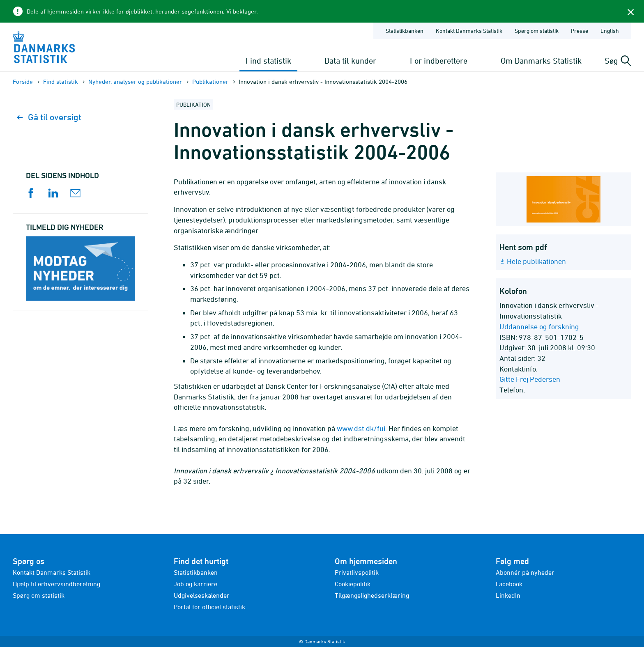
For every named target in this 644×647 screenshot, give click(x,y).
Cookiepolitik (353, 584)
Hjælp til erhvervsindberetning (56, 584)
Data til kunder (350, 61)
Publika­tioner (210, 81)
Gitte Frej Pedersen (530, 379)
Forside (23, 81)
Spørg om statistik (39, 595)
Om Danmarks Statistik (541, 61)
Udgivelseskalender (202, 595)
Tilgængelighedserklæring (372, 595)
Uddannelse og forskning (539, 327)
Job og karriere (195, 584)
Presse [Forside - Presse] (580, 31)
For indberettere (439, 61)
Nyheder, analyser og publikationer (135, 81)
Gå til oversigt (49, 117)
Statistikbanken (405, 31)
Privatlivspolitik (357, 572)
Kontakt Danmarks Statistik (52, 572)
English (610, 31)
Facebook (509, 584)
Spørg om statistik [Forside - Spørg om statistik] (537, 31)
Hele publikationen (536, 261)
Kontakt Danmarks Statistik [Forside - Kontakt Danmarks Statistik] (469, 31)
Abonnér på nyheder (525, 572)
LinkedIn (508, 595)
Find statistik (268, 61)
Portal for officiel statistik (209, 607)
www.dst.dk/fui (361, 428)
